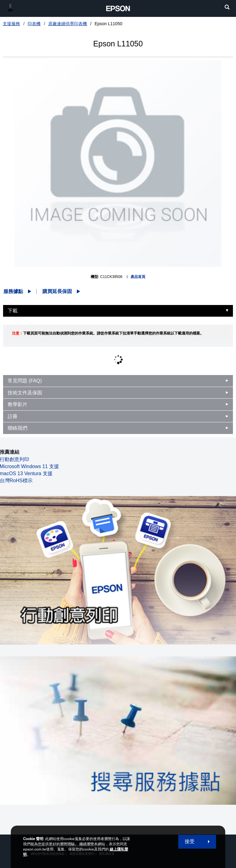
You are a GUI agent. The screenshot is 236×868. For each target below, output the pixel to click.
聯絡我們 (18, 428)
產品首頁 (138, 277)
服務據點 (13, 291)
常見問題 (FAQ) (25, 381)
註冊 (13, 416)
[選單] (10, 8)
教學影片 (18, 404)
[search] (227, 8)
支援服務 (11, 24)
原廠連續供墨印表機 (68, 24)
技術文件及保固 (25, 393)
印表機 (34, 24)
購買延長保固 (57, 291)
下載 (13, 311)
